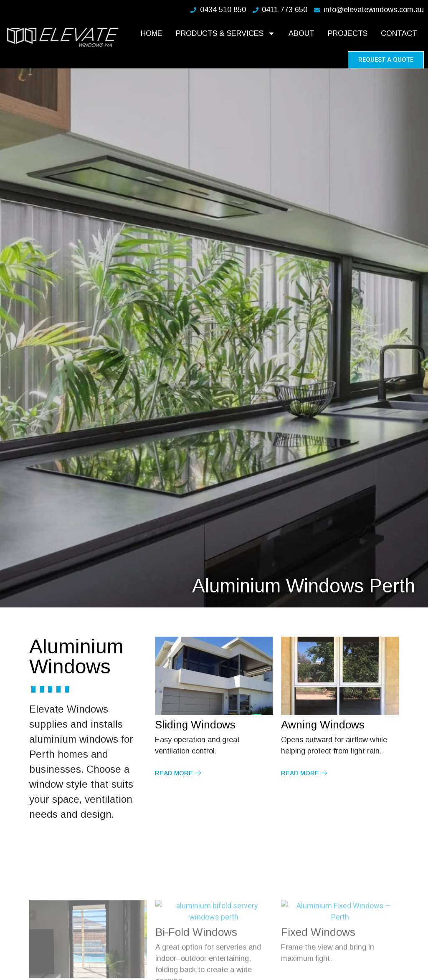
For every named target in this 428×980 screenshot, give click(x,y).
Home (152, 33)
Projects (348, 33)
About (301, 33)
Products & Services (225, 33)
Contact (399, 33)
